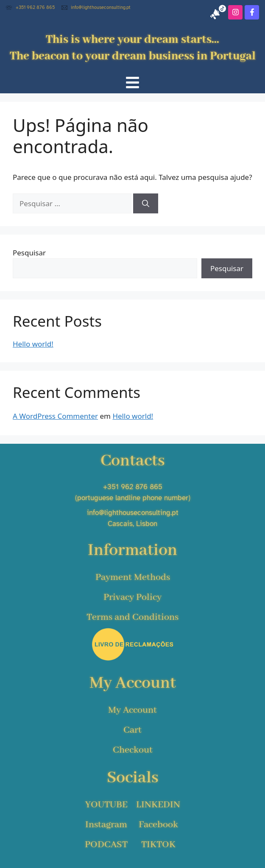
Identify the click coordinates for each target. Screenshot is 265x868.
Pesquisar (29, 253)
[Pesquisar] (146, 204)
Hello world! (33, 344)
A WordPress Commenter (55, 416)
